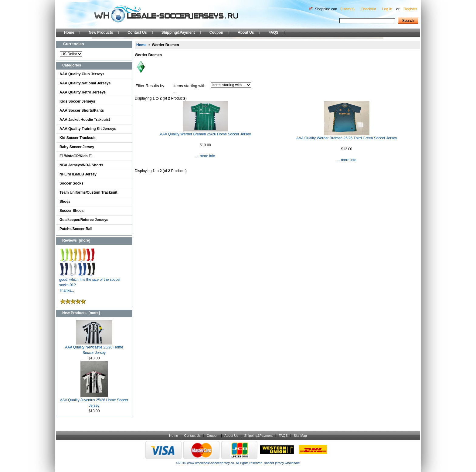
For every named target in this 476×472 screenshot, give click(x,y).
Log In (387, 9)
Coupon (216, 32)
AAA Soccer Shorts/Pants (82, 110)
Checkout (368, 9)
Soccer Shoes (71, 211)
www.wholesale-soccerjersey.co (210, 463)
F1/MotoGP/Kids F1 (76, 156)
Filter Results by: (151, 86)
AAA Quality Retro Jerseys (83, 92)
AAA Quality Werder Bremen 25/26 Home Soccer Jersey (206, 134)
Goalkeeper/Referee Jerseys (84, 220)
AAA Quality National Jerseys (85, 83)
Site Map (300, 436)
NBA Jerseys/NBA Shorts (81, 165)
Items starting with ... (189, 89)
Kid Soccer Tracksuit (78, 138)
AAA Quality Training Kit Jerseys (88, 129)
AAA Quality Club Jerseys (82, 74)
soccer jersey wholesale (282, 463)
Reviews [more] (76, 240)
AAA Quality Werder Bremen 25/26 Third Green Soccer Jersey (347, 138)
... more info (205, 156)
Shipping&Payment (178, 32)
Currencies (74, 44)
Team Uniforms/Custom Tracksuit (88, 192)
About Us (246, 32)
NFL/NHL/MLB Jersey (78, 174)
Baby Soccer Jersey (77, 147)
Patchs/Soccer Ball (76, 229)
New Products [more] (81, 313)
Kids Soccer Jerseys (77, 101)
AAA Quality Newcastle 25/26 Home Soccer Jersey (94, 348)
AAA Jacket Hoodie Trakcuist (85, 120)
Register (410, 9)
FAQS (273, 32)
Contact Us (137, 32)
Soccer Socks (71, 183)
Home (69, 32)
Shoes (65, 202)
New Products (101, 32)
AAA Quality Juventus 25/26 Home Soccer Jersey (94, 401)
